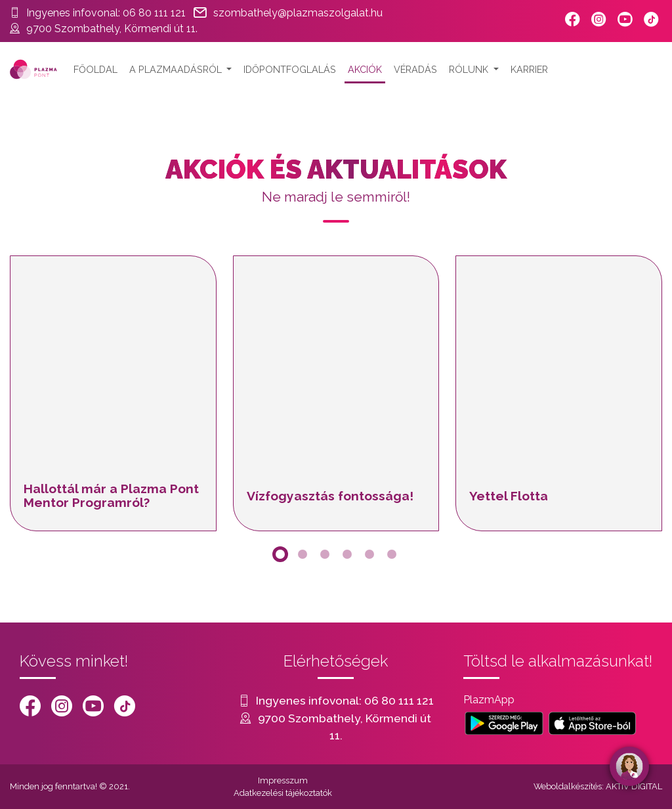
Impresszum (283, 780)
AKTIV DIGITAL (634, 786)
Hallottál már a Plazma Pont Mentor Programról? (111, 495)
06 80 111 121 (154, 13)
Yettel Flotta (509, 496)
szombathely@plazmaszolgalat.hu (298, 13)
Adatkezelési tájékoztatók (283, 793)
